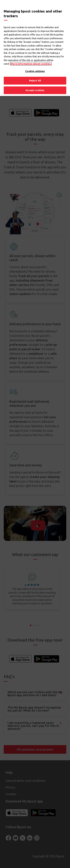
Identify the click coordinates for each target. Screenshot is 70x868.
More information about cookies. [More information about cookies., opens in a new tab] (31, 64)
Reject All (35, 80)
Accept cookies (35, 90)
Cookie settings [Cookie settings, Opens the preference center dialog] (35, 71)
